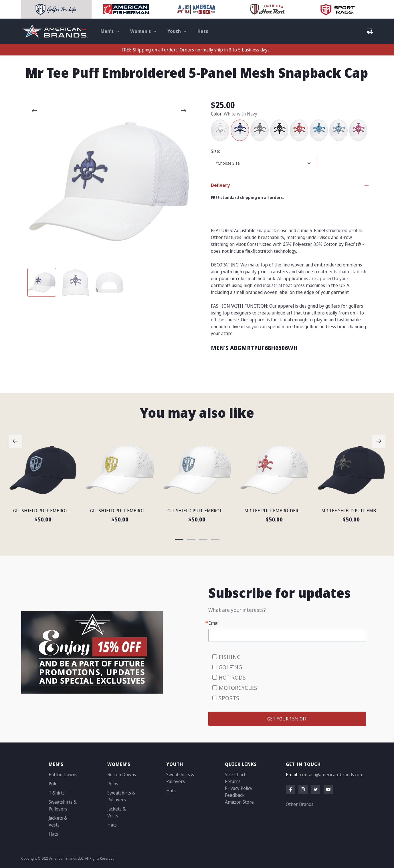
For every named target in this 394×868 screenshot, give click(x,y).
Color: (217, 114)
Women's (140, 31)
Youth (174, 31)
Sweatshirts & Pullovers (63, 805)
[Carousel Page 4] (215, 540)
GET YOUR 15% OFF (287, 719)
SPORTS (229, 698)
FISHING (230, 657)
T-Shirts (57, 793)
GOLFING (230, 667)
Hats (203, 31)
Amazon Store (239, 802)
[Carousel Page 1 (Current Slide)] (42, 282)
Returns (233, 781)
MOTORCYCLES (238, 688)
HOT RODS (232, 677)
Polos (54, 784)
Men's (107, 31)
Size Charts (236, 775)
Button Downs (63, 775)
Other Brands (300, 804)
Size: (215, 151)
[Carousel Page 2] (76, 282)
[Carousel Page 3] (109, 282)
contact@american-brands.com (332, 775)
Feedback (235, 795)
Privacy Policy (239, 788)
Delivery (220, 185)
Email (214, 623)
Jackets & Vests (58, 821)
